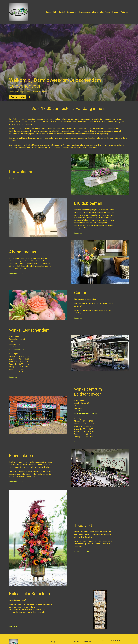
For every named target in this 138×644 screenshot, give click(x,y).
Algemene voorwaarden (83, 642)
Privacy (53, 642)
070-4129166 (15, 347)
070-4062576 (80, 411)
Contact (62, 12)
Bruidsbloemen (85, 12)
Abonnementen (98, 12)
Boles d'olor (16, 627)
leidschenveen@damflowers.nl (86, 413)
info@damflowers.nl (17, 349)
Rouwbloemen (72, 12)
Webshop (124, 12)
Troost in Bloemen (112, 12)
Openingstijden (52, 12)
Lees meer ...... (81, 552)
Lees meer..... (16, 178)
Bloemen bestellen (18, 97)
